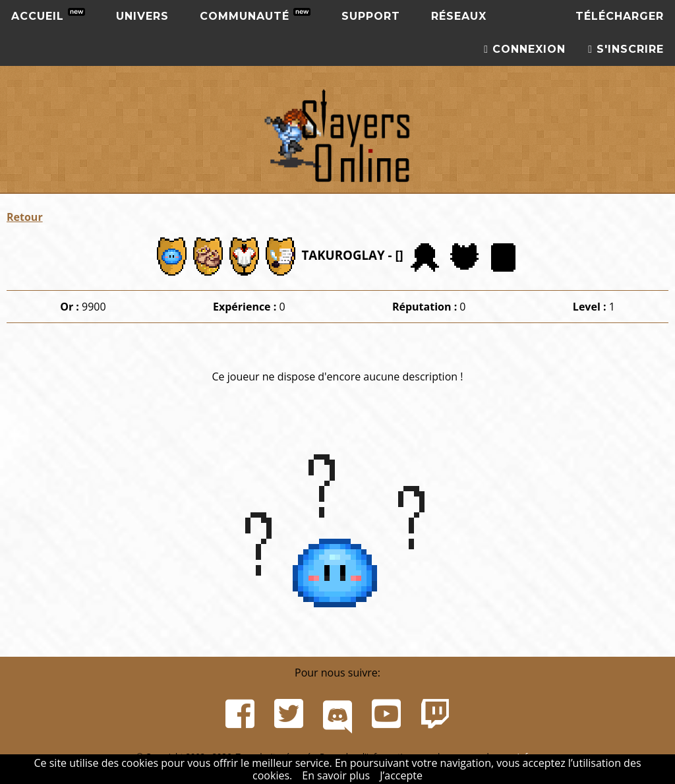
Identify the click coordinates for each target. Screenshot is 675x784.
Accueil (48, 15)
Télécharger (620, 16)
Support (371, 16)
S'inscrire (626, 49)
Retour (25, 217)
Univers (142, 16)
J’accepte (401, 775)
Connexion (525, 49)
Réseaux (459, 16)
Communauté (255, 15)
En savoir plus (336, 775)
